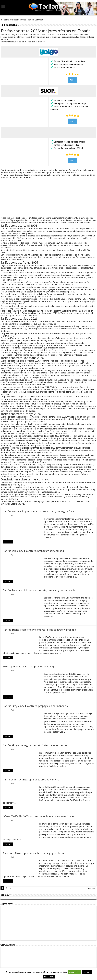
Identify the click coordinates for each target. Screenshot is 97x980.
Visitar (72, 80)
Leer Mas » (8, 542)
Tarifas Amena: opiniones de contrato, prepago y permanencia (39, 590)
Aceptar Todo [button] (74, 972)
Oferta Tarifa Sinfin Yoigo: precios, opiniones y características (39, 816)
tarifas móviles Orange (27, 424)
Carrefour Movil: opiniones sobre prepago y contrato (33, 853)
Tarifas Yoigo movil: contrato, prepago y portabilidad (33, 551)
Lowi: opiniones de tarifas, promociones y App (30, 667)
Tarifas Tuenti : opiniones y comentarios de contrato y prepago (39, 630)
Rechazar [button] (87, 972)
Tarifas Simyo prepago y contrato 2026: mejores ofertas (35, 745)
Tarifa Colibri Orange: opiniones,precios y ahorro (31, 780)
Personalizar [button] (49, 977)
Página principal (9, 20)
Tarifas (23, 20)
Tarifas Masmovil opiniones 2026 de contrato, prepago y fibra (39, 511)
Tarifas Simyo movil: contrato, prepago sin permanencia (35, 706)
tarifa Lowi (80, 236)
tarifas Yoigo (84, 273)
